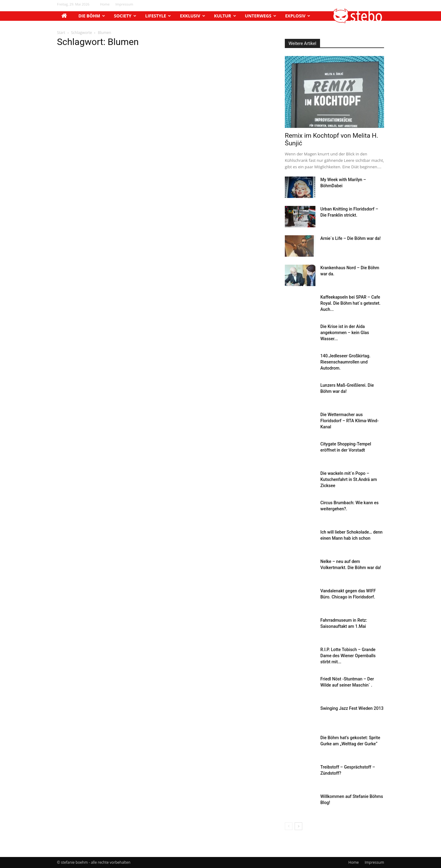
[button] (358, 22)
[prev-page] (289, 826)
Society (125, 16)
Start (61, 33)
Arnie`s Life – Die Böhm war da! (351, 238)
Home (105, 4)
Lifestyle (158, 16)
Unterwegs (261, 16)
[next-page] (298, 826)
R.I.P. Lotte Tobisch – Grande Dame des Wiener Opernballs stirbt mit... (348, 656)
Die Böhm (92, 16)
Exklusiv (192, 16)
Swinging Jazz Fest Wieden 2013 (352, 708)
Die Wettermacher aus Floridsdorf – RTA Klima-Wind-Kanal (349, 421)
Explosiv (298, 16)
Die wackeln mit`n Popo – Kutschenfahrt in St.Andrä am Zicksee (349, 479)
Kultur (225, 16)
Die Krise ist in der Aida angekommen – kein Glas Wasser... (345, 333)
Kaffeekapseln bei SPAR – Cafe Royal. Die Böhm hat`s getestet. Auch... (351, 303)
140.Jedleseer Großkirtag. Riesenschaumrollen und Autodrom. (345, 362)
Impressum (124, 4)
